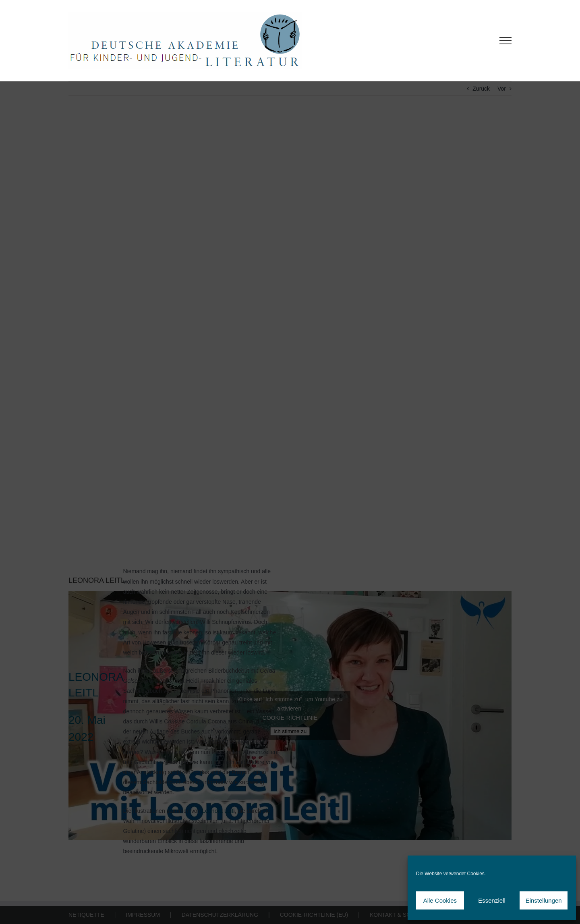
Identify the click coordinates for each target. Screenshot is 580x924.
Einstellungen (544, 900)
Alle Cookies (440, 900)
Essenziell (492, 900)
